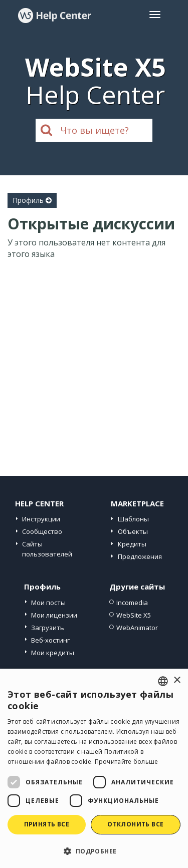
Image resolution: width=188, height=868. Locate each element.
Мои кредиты (53, 653)
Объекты (133, 531)
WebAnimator (137, 628)
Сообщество (42, 531)
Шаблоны (133, 519)
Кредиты (132, 544)
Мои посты (48, 603)
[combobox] (163, 681)
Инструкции (41, 519)
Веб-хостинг (50, 640)
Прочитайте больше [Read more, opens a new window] (127, 762)
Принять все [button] (47, 824)
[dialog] (94, 768)
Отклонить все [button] (135, 824)
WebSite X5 (134, 615)
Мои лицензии (54, 615)
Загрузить (48, 628)
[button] (94, 851)
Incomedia (132, 603)
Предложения (140, 556)
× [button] (177, 680)
